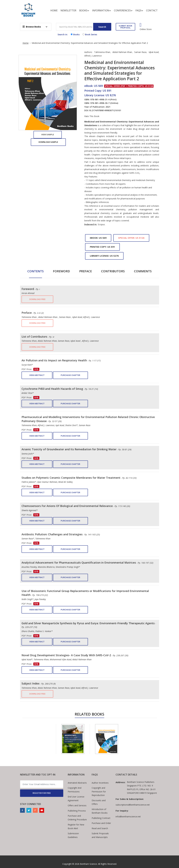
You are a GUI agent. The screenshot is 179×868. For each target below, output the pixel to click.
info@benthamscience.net (128, 817)
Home (54, 10)
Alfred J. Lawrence (93, 56)
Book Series (89, 34)
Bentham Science (88, 864)
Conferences (123, 11)
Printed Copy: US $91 (102, 247)
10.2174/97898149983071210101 (105, 110)
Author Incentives (100, 783)
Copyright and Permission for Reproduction (99, 791)
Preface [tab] (86, 271)
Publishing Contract (101, 818)
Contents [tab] (36, 271)
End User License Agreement (76, 799)
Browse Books (32, 27)
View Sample (48, 135)
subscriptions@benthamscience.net (133, 805)
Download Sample (48, 142)
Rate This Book (92, 116)
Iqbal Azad (154, 52)
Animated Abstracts (77, 783)
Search (102, 27)
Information (102, 11)
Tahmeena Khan (102, 52)
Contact (152, 10)
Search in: (63, 34)
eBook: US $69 (98, 238)
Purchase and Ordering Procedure (77, 818)
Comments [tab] (143, 271)
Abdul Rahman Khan (122, 52)
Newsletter (68, 10)
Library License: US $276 (104, 256)
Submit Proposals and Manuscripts (100, 835)
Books (84, 11)
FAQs (139, 11)
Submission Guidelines (73, 835)
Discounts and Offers (99, 802)
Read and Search (100, 828)
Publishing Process (77, 811)
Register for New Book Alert (76, 826)
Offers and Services (77, 805)
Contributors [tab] (113, 271)
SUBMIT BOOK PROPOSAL (125, 27)
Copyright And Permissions (75, 790)
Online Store (146, 29)
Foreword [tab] (61, 271)
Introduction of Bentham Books (100, 811)
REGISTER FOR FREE (42, 793)
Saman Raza (140, 52)
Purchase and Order (101, 823)
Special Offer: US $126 (131, 238)
